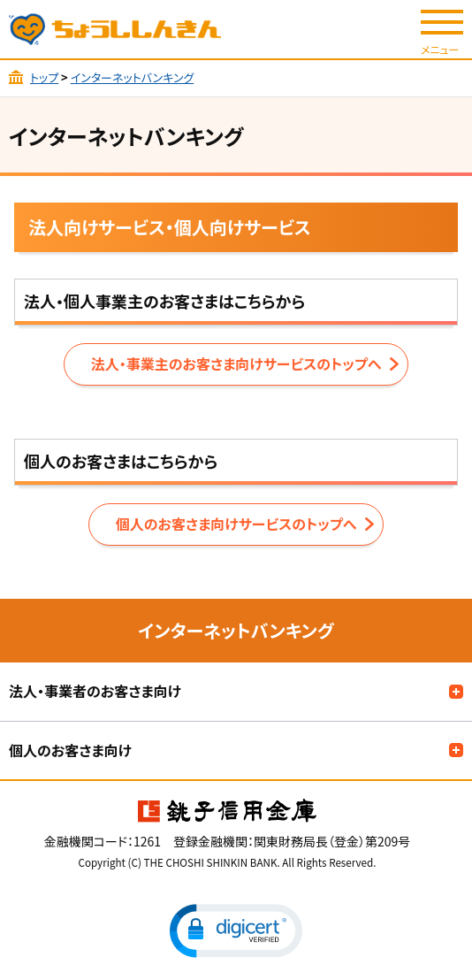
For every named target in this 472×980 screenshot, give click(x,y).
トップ (44, 77)
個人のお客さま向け (70, 750)
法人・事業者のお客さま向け (95, 691)
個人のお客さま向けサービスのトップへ (236, 524)
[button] (236, 931)
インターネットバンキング (132, 77)
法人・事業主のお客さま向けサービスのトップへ (236, 364)
